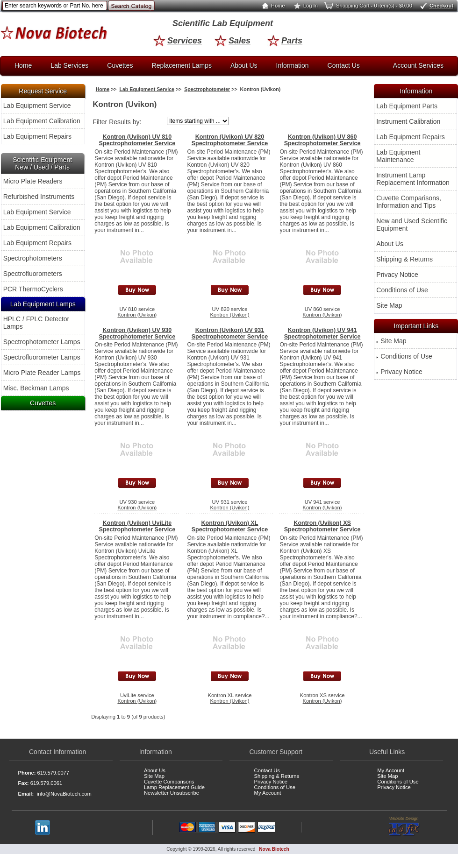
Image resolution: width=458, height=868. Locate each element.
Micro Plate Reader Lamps (42, 373)
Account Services (418, 65)
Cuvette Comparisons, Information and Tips (409, 202)
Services (178, 41)
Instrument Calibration (408, 121)
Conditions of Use (402, 290)
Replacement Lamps (182, 65)
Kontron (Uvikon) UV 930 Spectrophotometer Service (137, 333)
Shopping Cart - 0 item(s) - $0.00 (368, 6)
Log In (304, 6)
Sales (233, 41)
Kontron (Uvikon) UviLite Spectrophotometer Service (137, 526)
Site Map (389, 305)
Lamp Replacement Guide (174, 787)
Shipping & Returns (404, 259)
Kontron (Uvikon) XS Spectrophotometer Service (322, 526)
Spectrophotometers (33, 258)
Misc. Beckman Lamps (36, 388)
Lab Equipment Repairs (37, 136)
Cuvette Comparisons (169, 782)
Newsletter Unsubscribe (172, 793)
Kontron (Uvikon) (137, 315)
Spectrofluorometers (33, 274)
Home (272, 6)
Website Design (404, 826)
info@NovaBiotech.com (64, 794)
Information (293, 65)
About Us (244, 65)
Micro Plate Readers (33, 181)
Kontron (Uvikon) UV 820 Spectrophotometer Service (230, 140)
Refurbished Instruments (39, 197)
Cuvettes (120, 65)
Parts (285, 41)
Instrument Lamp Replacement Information (413, 179)
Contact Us (344, 65)
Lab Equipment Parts (407, 106)
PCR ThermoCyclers (33, 289)
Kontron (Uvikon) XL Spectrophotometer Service (230, 526)
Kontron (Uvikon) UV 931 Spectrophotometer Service (230, 333)
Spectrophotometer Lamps (42, 342)
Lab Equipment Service (37, 106)
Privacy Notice (397, 275)
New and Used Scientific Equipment (412, 225)
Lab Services (69, 65)
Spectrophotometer (207, 89)
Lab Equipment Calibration (42, 121)
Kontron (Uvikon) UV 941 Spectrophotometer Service (322, 333)
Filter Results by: (117, 122)
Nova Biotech (274, 849)
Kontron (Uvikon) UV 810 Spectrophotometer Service (137, 140)
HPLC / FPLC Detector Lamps (36, 323)
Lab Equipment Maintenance (398, 156)
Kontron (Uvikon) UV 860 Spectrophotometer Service (322, 140)
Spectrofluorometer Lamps (42, 357)
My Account (268, 793)
